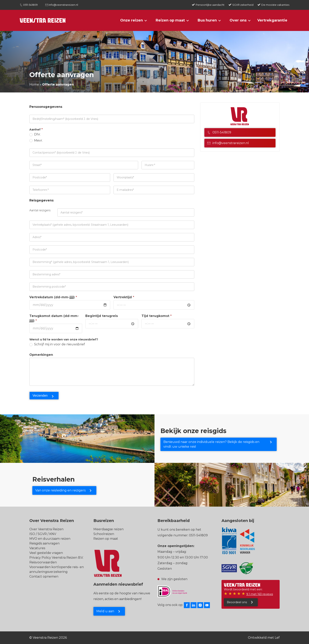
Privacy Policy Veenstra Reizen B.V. (56, 558)
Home (34, 84)
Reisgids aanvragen (44, 543)
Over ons (238, 20)
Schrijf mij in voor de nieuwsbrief (57, 344)
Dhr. (35, 134)
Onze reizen (132, 20)
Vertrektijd (124, 297)
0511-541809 (30, 5)
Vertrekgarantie (272, 20)
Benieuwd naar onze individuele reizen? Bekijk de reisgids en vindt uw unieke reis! (211, 444)
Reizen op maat (170, 20)
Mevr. (36, 140)
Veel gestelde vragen (46, 553)
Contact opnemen (44, 576)
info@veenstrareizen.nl (63, 5)
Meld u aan (105, 611)
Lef (277, 638)
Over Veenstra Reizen (46, 529)
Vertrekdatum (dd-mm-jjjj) (53, 297)
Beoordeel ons (237, 602)
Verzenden (40, 396)
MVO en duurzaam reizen (50, 539)
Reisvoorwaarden (43, 562)
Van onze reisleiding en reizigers (60, 490)
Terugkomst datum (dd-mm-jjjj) (54, 318)
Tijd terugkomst (157, 316)
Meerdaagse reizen (108, 529)
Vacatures (37, 548)
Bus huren (207, 20)
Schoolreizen (104, 534)
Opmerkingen (41, 355)
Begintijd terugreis (102, 316)
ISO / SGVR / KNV (43, 534)
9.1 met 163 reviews (260, 594)
